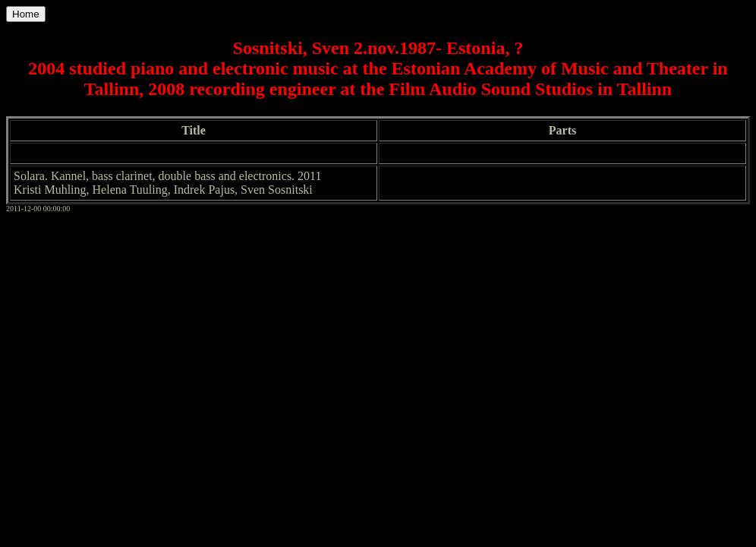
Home (26, 14)
